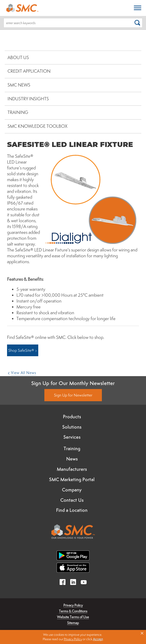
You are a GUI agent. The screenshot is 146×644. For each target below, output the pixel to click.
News (72, 459)
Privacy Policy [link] (73, 639)
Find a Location (72, 510)
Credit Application (29, 71)
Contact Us (72, 500)
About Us (18, 57)
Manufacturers (72, 469)
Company (72, 490)
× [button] (142, 633)
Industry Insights (28, 99)
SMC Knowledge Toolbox (37, 126)
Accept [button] (98, 639)
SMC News (19, 85)
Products (72, 417)
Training (18, 112)
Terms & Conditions (73, 611)
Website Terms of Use (73, 617)
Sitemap (73, 623)
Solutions (72, 427)
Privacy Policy (73, 605)
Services (72, 437)
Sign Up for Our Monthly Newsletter (73, 383)
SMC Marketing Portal (72, 479)
